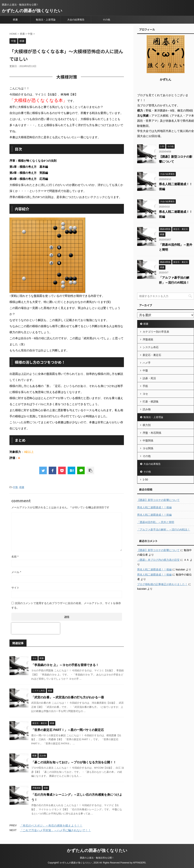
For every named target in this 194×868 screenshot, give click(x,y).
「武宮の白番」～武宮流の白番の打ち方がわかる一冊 (68, 697)
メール (16, 572)
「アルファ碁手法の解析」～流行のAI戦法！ (164, 530)
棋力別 (147, 425)
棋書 (15, 20)
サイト (15, 588)
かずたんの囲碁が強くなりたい (32, 11)
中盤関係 (148, 441)
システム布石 (151, 347)
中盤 (15, 487)
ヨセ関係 (148, 448)
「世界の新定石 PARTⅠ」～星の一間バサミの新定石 (68, 730)
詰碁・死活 (149, 378)
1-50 (145, 480)
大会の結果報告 (76, 20)
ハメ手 (147, 363)
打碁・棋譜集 (151, 402)
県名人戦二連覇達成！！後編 (154, 507)
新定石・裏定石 (152, 355)
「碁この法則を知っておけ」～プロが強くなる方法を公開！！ (74, 762)
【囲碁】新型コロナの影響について (158, 500)
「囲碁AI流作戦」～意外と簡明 (156, 522)
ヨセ (145, 394)
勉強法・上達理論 (46, 20)
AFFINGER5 (139, 863)
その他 (106, 20)
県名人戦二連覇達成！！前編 (154, 515)
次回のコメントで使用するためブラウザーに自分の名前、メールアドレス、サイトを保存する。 (66, 605)
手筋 (145, 386)
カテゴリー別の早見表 (156, 332)
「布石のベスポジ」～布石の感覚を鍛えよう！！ (51, 825)
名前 (15, 557)
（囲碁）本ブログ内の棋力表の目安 (158, 560)
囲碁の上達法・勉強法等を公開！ (97, 858)
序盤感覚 (148, 339)
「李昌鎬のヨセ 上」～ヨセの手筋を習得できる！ (65, 665)
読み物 (147, 409)
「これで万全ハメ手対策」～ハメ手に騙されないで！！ (55, 830)
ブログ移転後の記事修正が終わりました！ (162, 584)
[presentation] (36, 628)
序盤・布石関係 (152, 433)
